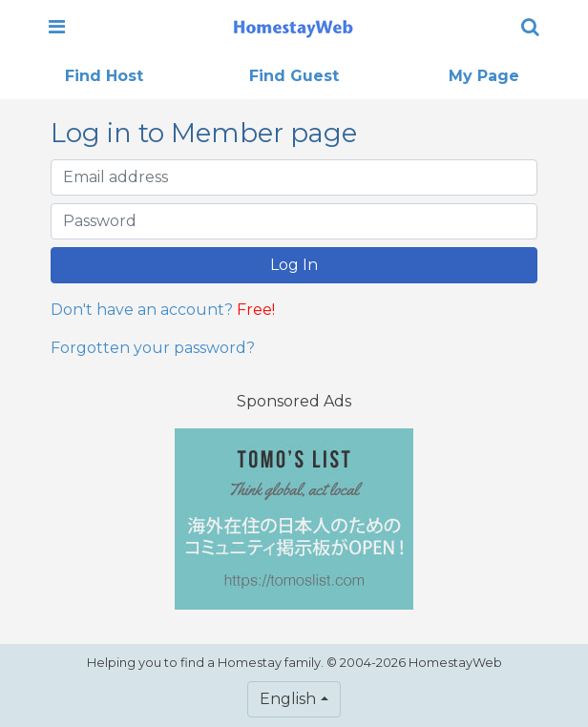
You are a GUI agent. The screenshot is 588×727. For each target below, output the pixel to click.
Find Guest (294, 76)
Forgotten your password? (153, 348)
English (288, 699)
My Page (484, 76)
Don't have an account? (142, 310)
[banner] (293, 27)
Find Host (104, 76)
